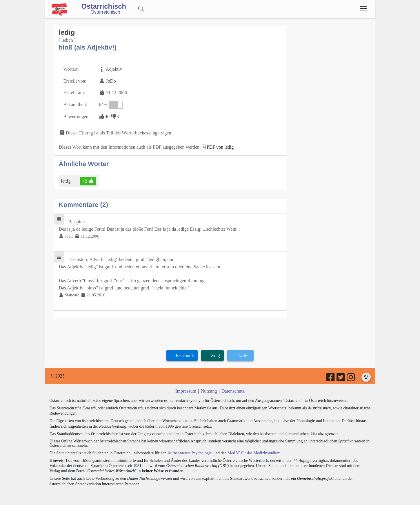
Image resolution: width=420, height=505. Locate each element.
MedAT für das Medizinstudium (253, 450)
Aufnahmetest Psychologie (189, 450)
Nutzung (209, 389)
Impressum (186, 389)
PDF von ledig (218, 146)
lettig (66, 180)
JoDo (110, 81)
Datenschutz (233, 389)
